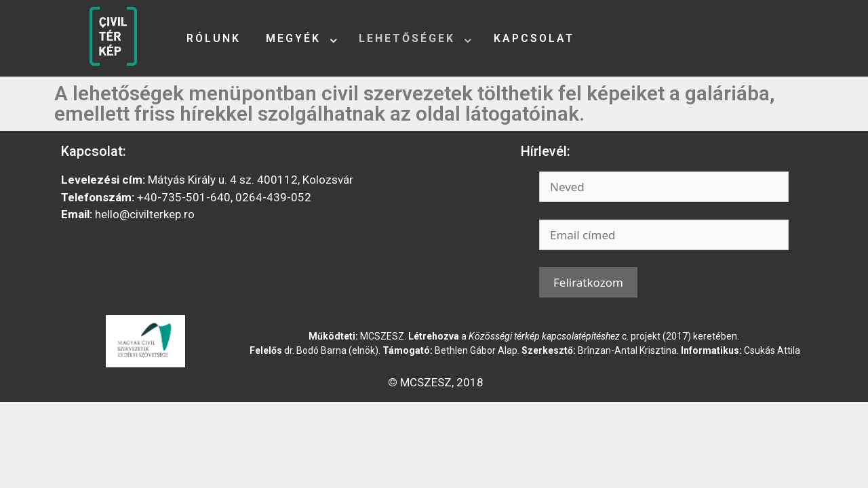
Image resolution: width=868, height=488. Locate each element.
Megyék (293, 38)
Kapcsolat (534, 38)
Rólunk (214, 38)
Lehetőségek (407, 38)
